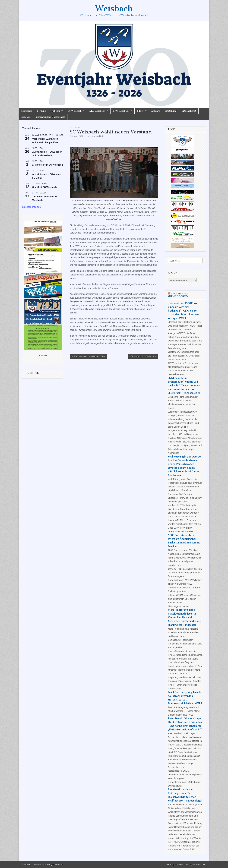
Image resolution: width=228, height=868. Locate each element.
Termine (41, 111)
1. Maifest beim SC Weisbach (48, 165)
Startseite (27, 111)
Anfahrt (155, 111)
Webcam (55, 111)
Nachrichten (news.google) (178, 295)
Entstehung (171, 111)
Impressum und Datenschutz (50, 117)
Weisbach (114, 8)
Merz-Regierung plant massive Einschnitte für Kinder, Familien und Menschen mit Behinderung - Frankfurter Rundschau (185, 617)
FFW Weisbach (121, 111)
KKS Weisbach (97, 111)
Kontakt (26, 117)
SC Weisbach (75, 111)
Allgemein (75, 128)
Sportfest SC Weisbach (44, 187)
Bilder (140, 111)
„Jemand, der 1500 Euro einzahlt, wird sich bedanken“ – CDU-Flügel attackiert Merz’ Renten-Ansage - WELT (183, 311)
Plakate (43, 356)
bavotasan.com (199, 865)
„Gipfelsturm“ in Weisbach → (143, 356)
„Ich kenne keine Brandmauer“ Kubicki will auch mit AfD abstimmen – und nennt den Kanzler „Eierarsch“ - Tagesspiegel (184, 385)
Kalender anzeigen (31, 207)
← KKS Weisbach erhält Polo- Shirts (88, 356)
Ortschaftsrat (189, 111)
